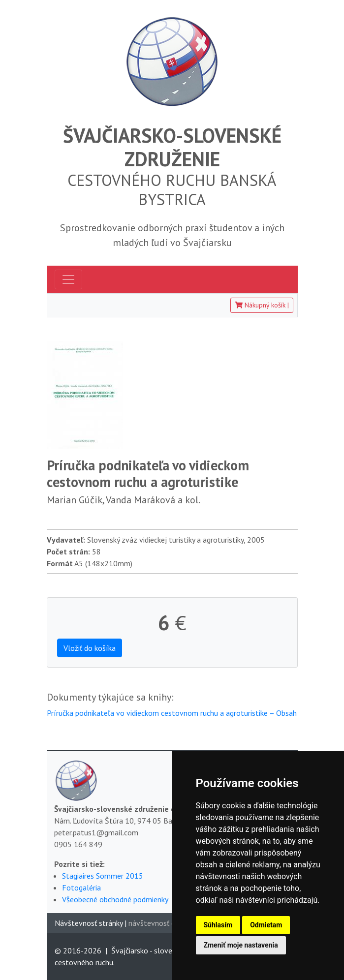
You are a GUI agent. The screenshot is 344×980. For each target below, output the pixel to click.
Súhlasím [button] (218, 925)
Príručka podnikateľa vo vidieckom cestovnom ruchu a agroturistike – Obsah (172, 713)
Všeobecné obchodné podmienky (115, 899)
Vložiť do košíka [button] (90, 648)
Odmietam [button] (266, 925)
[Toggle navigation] (68, 279)
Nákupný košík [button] (262, 305)
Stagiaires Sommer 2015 (103, 876)
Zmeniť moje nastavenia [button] (241, 945)
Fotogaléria (81, 888)
